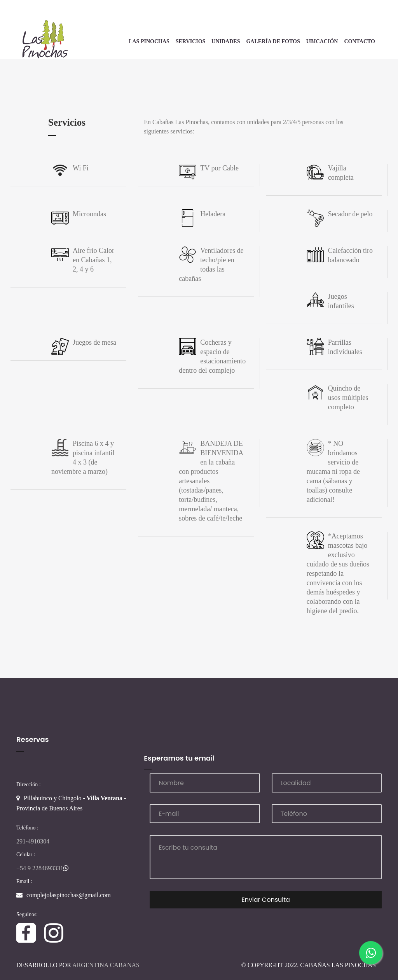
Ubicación (322, 41)
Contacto (360, 41)
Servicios (191, 41)
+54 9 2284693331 (43, 868)
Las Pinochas (149, 41)
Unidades (226, 41)
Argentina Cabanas (106, 965)
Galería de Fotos (273, 41)
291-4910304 (33, 841)
